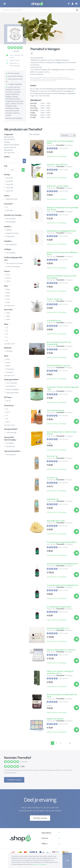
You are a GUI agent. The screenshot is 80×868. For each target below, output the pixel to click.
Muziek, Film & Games (12, 145)
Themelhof (60, 145)
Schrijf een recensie (14, 780)
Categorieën (9, 134)
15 (70, 743)
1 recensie (16, 51)
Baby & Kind (8, 150)
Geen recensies (63, 148)
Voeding (7, 142)
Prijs (6, 166)
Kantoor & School (10, 147)
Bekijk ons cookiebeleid (40, 864)
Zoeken (7, 157)
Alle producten (9, 137)
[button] (69, 4)
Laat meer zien (9, 153)
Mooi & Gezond (9, 139)
